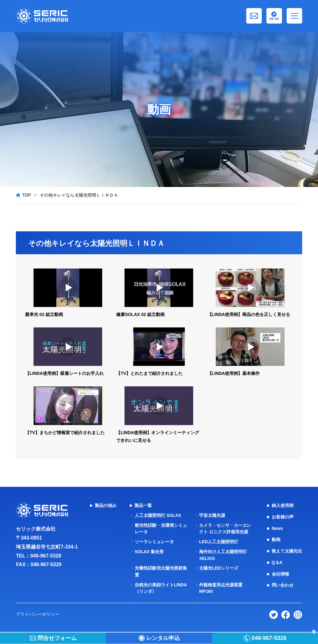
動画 (276, 539)
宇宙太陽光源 (212, 515)
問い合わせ (283, 584)
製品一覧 (143, 505)
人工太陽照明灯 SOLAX (158, 515)
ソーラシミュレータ (154, 541)
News (277, 528)
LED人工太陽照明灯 (219, 541)
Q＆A (277, 561)
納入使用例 (283, 505)
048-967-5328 (46, 556)
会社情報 (280, 572)
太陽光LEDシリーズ (219, 566)
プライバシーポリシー (38, 612)
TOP (27, 195)
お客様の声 (283, 517)
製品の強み (106, 505)
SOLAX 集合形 (149, 550)
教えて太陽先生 (287, 550)
